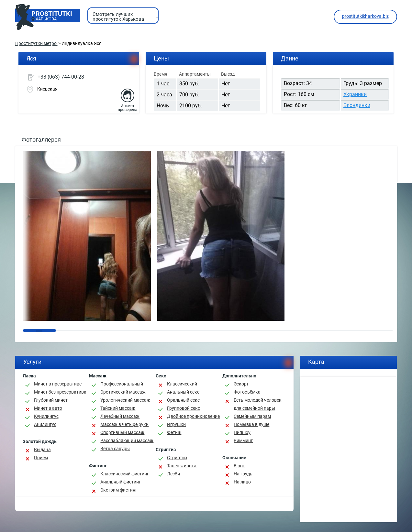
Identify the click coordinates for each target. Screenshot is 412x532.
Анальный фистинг (121, 482)
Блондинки (357, 105)
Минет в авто (48, 408)
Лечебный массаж (120, 416)
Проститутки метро (36, 43)
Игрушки (176, 424)
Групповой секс (184, 408)
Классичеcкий (182, 384)
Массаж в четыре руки (124, 424)
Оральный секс (183, 400)
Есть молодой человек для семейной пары (258, 404)
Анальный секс (183, 392)
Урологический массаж (125, 400)
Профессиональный (122, 384)
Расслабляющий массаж (127, 440)
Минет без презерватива (60, 392)
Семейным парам (252, 416)
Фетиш (174, 432)
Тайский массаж (118, 408)
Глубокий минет (51, 400)
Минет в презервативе (58, 384)
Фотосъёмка (247, 392)
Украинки (355, 94)
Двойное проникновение (193, 416)
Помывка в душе (251, 424)
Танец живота (182, 466)
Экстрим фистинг (119, 490)
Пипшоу (242, 432)
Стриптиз (177, 458)
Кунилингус (46, 416)
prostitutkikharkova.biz (365, 16)
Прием (41, 458)
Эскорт (241, 384)
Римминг (243, 440)
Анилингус (45, 424)
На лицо (242, 482)
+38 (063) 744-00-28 (61, 77)
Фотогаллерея (41, 140)
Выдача (42, 450)
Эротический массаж (123, 392)
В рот (239, 466)
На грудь (243, 474)
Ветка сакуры (115, 449)
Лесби (173, 474)
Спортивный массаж (122, 432)
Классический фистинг (125, 474)
